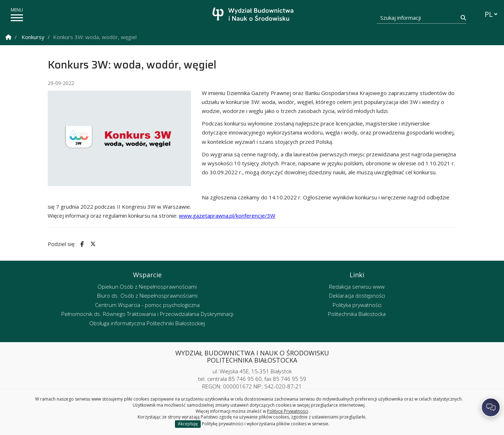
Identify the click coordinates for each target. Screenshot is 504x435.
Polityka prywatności (357, 305)
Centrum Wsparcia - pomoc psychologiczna (147, 305)
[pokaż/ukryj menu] (17, 18)
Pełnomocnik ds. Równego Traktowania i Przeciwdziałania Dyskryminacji (147, 314)
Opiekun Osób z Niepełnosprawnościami (147, 287)
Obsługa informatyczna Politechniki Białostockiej (147, 323)
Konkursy (33, 37)
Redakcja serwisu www (357, 287)
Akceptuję (188, 424)
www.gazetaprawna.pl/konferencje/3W (227, 216)
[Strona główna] (254, 15)
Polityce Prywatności (288, 411)
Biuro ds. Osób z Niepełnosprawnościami (147, 295)
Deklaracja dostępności (357, 295)
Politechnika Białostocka (357, 314)
